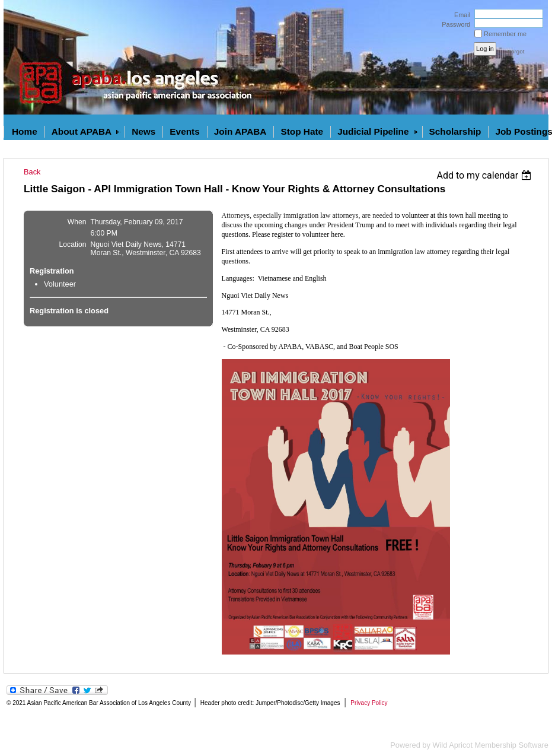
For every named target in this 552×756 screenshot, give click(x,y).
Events (184, 131)
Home (25, 131)
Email (460, 15)
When (77, 222)
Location (73, 244)
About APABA (82, 131)
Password (454, 24)
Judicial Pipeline (373, 131)
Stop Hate (302, 131)
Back (32, 172)
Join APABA (240, 131)
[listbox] (485, 175)
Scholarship (455, 131)
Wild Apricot (452, 745)
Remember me (505, 34)
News (143, 131)
